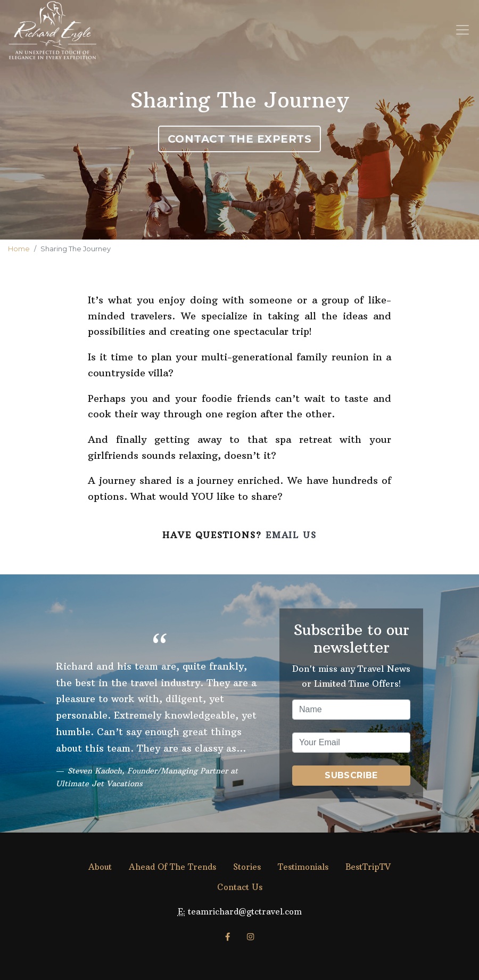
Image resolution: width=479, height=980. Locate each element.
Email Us (291, 535)
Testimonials (303, 867)
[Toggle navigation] (463, 30)
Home (19, 249)
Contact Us (240, 887)
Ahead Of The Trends (172, 867)
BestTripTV (368, 867)
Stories (247, 867)
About (100, 867)
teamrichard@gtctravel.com (245, 912)
